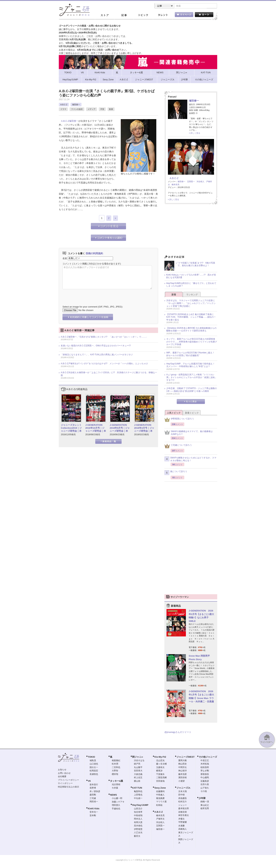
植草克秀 (205, 809)
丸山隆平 (138, 768)
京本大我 (183, 792)
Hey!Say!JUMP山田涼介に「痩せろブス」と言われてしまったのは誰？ (191, 285)
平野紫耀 (183, 822)
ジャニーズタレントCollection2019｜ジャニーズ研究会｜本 (71, 428)
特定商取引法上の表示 (68, 787)
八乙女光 (138, 833)
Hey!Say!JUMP (140, 805)
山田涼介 (138, 809)
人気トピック (174, 413)
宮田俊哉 (160, 781)
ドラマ (63, 109)
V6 (89, 781)
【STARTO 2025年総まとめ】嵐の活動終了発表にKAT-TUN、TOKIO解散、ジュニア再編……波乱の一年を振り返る (191, 317)
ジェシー (183, 805)
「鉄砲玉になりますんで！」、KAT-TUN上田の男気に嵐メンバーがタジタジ (97, 355)
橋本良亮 (175, 185)
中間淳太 (183, 768)
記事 (124, 16)
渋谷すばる (139, 761)
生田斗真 (205, 785)
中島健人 (160, 795)
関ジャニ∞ (138, 757)
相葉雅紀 (116, 761)
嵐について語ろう (176, 473)
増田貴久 (116, 805)
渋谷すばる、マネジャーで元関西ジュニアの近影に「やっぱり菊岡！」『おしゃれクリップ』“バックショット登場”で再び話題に (191, 304)
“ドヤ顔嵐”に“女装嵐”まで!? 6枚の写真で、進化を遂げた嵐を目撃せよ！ (196, 265)
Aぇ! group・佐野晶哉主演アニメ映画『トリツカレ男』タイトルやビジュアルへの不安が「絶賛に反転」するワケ (192, 378)
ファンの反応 (77, 109)
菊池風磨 (160, 799)
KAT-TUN (137, 788)
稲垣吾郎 (205, 768)
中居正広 (205, 761)
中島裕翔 (138, 816)
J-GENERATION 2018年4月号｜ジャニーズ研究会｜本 (144, 428)
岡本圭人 (138, 819)
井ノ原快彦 (95, 792)
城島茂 (93, 761)
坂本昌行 (94, 785)
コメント (67, 264)
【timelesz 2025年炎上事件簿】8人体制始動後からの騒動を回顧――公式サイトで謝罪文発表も (191, 330)
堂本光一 (94, 812)
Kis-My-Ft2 (160, 757)
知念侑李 (138, 812)
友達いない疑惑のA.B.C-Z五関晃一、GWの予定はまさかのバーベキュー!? (96, 346)
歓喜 (111, 109)
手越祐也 (116, 809)
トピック (143, 16)
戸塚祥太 (160, 819)
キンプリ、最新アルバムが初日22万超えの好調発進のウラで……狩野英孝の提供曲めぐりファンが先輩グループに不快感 (192, 342)
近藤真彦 (205, 781)
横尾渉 (159, 771)
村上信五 (138, 778)
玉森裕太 (160, 768)
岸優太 (181, 819)
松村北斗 (183, 802)
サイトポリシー (65, 784)
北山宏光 (160, 761)
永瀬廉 (181, 826)
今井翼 (115, 788)
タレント (163, 16)
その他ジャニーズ (208, 757)
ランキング (192, 295)
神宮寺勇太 (184, 816)
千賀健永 (160, 775)
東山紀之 (205, 805)
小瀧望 (181, 781)
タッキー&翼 (117, 781)
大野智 (115, 771)
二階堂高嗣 (161, 778)
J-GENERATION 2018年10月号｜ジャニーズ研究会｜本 (96, 428)
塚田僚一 (76, 105)
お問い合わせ (64, 773)
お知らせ (62, 770)
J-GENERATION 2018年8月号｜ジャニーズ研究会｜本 (120, 428)
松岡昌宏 (94, 771)
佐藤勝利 (160, 792)
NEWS (113, 795)
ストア (105, 16)
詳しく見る (195, 133)
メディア (92, 109)
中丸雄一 (138, 799)
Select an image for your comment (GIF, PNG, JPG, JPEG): (93, 307)
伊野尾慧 (138, 830)
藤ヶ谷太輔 (161, 764)
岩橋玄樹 (183, 812)
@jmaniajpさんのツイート (178, 732)
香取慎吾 (205, 775)
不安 (102, 109)
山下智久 (205, 788)
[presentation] (89, 295)
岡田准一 (94, 802)
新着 (174, 295)
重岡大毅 (183, 761)
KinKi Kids (94, 809)
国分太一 (94, 768)
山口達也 (94, 764)
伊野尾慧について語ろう (179, 420)
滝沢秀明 (116, 785)
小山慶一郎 (117, 799)
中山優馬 (205, 778)
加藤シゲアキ (118, 802)
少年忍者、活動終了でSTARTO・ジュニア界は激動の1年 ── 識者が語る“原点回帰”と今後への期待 (192, 390)
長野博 (93, 788)
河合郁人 (200, 182)
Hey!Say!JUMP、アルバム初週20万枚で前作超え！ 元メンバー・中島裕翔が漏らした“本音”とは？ (192, 365)
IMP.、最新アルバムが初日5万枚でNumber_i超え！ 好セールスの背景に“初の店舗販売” (192, 354)
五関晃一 (191, 182)
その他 (204, 792)
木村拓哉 (205, 764)
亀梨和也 (138, 792)
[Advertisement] (191, 231)
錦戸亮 (137, 764)
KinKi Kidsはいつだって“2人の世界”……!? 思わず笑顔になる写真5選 (191, 277)
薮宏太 (137, 836)
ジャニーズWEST (186, 757)
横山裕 (137, 781)
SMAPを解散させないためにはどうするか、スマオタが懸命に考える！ (190, 459)
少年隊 (202, 799)
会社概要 (62, 777)
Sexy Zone (160, 788)
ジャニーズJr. (184, 788)
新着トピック (192, 413)
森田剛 (93, 795)
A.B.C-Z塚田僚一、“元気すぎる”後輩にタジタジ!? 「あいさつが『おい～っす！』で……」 (104, 337)
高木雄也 (138, 826)
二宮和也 (116, 768)
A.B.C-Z (64, 105)
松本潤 (115, 764)
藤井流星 (183, 775)
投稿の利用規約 (94, 254)
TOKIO (91, 757)
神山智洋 (183, 771)
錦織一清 (205, 802)
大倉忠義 (138, 775)
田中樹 (181, 795)
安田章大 (138, 771)
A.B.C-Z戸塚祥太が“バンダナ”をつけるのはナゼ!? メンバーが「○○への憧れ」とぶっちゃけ (104, 364)
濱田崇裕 (183, 778)
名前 (65, 259)
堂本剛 (93, 816)
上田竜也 (138, 795)
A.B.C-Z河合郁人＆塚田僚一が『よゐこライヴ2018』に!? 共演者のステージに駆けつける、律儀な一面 (109, 374)
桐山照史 (183, 764)
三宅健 (93, 799)
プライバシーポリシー (68, 780)
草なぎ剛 (205, 771)
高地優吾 (183, 799)
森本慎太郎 (184, 809)
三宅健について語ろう (178, 446)
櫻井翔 (115, 775)
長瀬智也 (94, 775)
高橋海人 (183, 829)
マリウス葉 (161, 802)
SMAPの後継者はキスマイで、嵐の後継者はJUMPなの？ (189, 433)
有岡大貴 (138, 823)
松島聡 (159, 805)
